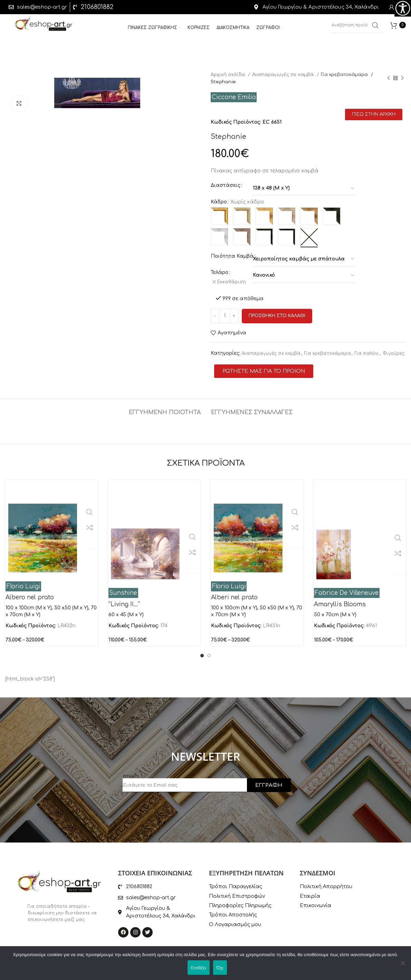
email (129, 773)
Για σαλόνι (367, 350)
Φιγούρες (394, 350)
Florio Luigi (23, 583)
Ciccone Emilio (234, 97)
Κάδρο (219, 202)
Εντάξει (199, 968)
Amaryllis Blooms (340, 601)
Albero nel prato (30, 594)
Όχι (220, 968)
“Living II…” (124, 601)
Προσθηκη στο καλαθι (277, 313)
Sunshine (123, 590)
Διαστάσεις (226, 185)
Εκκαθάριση (234, 282)
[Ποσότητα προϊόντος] (224, 313)
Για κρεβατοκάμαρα (345, 74)
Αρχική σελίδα (228, 74)
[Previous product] (389, 78)
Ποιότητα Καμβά (232, 256)
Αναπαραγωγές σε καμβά (284, 74)
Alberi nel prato (234, 594)
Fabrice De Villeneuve (347, 590)
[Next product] (402, 78)
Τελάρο (219, 272)
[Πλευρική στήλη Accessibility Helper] (403, 8)
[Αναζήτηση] (357, 28)
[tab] (165, 406)
